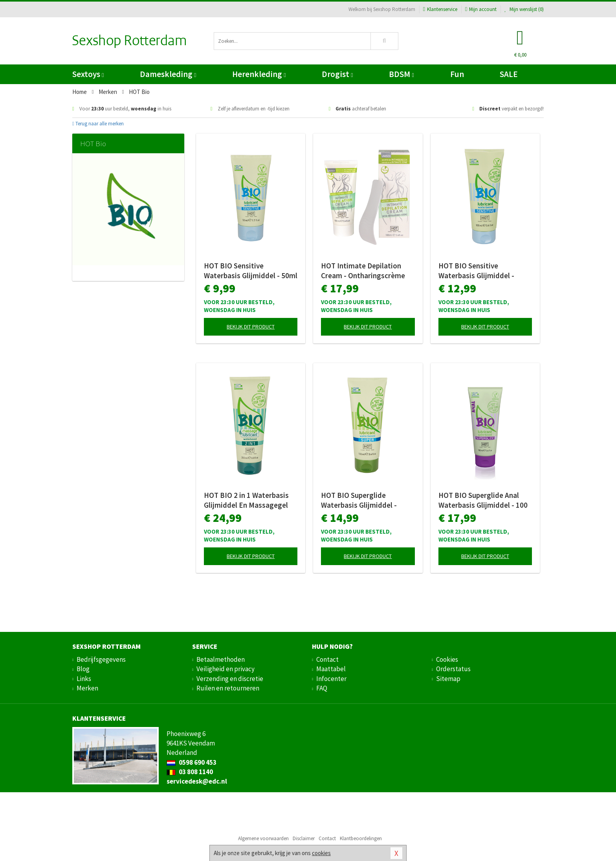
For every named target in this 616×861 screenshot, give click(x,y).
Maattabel (331, 669)
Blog (83, 669)
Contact (327, 659)
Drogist (337, 74)
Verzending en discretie (230, 679)
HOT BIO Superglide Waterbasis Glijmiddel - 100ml (359, 500)
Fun (457, 74)
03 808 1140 (190, 772)
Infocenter (331, 679)
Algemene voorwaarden (263, 838)
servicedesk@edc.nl (197, 781)
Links (84, 679)
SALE (509, 74)
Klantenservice (440, 9)
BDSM (401, 74)
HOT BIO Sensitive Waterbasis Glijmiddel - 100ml (476, 271)
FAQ (322, 688)
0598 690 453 (192, 762)
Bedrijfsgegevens (101, 659)
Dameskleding (168, 74)
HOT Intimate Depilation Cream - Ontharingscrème (363, 271)
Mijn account (481, 9)
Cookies (447, 659)
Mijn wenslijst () (524, 9)
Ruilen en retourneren (228, 688)
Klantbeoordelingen (361, 838)
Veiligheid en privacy (225, 669)
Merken (87, 688)
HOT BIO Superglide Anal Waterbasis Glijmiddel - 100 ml (483, 500)
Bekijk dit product (251, 327)
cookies (321, 853)
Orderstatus (453, 669)
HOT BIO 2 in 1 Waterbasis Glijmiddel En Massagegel (246, 500)
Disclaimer (304, 838)
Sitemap (448, 679)
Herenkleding (259, 74)
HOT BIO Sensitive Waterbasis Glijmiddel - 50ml (251, 271)
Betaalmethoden (221, 659)
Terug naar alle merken (98, 124)
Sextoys (88, 74)
